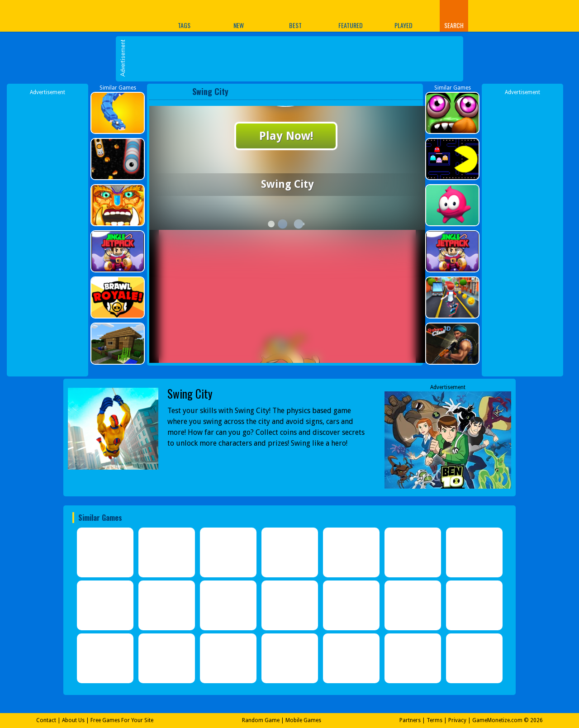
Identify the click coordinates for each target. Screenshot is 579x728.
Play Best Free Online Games (99, 16)
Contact (46, 720)
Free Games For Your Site (122, 720)
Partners (410, 720)
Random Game (261, 720)
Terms (434, 720)
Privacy (457, 720)
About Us (73, 720)
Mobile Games (303, 720)
